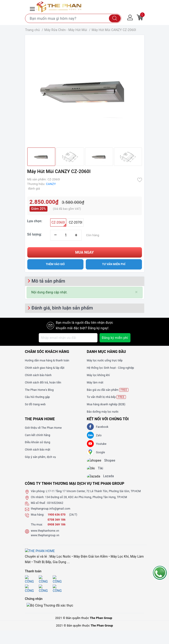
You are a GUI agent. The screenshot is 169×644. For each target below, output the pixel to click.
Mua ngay (84, 252)
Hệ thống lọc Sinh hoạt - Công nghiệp (111, 368)
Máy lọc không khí (98, 375)
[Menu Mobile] (33, 8)
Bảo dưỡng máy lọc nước (103, 412)
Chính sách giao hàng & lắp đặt (45, 368)
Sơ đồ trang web (35, 404)
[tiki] (94, 471)
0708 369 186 (57, 524)
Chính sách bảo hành (38, 375)
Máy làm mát (95, 383)
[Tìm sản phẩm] (73, 18)
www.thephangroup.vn (45, 539)
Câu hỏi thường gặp (37, 397)
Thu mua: (37, 528)
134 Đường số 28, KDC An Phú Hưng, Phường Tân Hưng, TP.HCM (86, 501)
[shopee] (97, 461)
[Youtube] (90, 444)
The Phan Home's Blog (39, 390)
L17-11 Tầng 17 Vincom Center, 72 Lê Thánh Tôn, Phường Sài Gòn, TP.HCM (93, 495)
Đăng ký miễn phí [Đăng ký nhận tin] (115, 338)
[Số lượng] (66, 235)
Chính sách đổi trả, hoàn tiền (43, 383)
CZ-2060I (59, 224)
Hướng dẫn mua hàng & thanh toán (47, 360)
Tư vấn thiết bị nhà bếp (106, 397)
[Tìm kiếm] (115, 18)
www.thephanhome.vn (45, 535)
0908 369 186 (57, 528)
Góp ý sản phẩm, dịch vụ (40, 457)
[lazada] (97, 480)
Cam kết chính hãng (38, 435)
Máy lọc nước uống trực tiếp (105, 360)
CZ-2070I (76, 222)
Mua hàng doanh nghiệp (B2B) (106, 404)
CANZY (51, 184)
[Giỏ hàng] (140, 17)
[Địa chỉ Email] (68, 338)
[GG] (90, 452)
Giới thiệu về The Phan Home (43, 428)
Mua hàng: (38, 519)
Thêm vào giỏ (55, 264)
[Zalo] (90, 435)
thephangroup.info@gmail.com (51, 513)
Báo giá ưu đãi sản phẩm (108, 390)
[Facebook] (90, 427)
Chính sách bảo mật (38, 450)
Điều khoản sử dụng (38, 442)
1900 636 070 (57, 519)
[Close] (136, 292)
